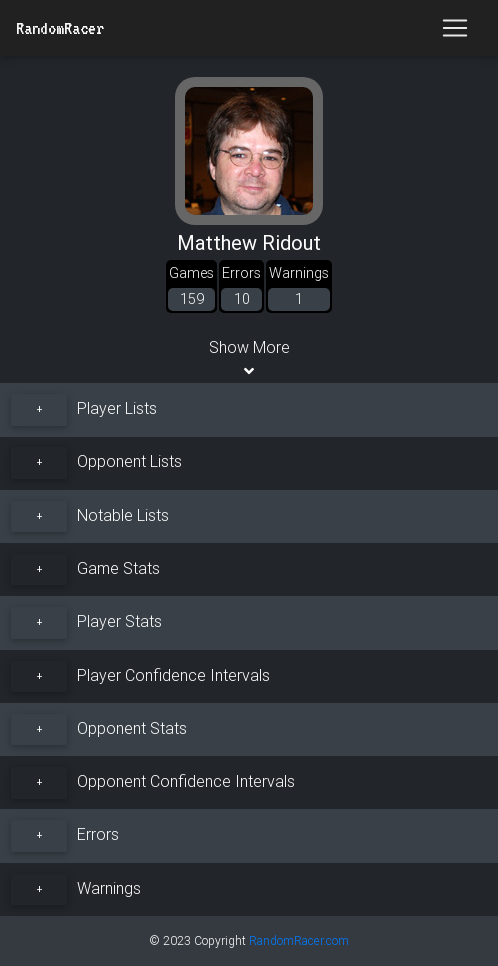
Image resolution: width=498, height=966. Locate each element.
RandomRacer (60, 28)
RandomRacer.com (299, 940)
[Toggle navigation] (455, 28)
